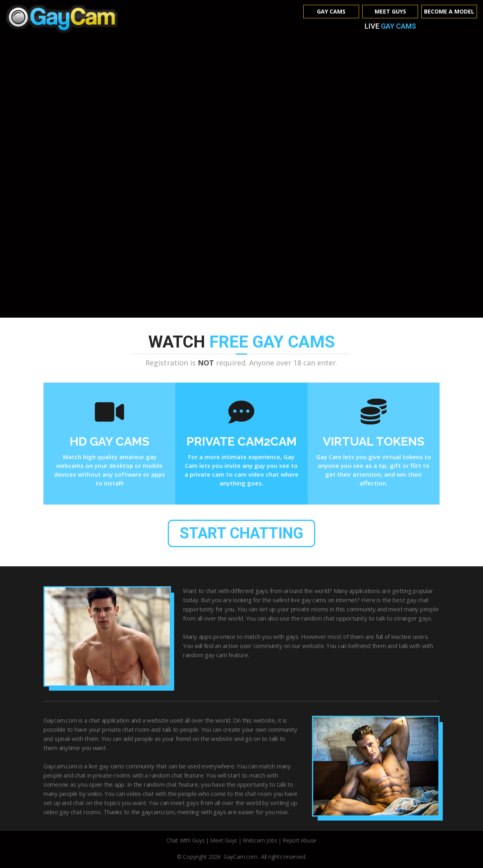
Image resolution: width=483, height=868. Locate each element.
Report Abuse (299, 841)
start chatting (242, 533)
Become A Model (449, 11)
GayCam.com (241, 857)
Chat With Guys (186, 841)
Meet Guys (390, 11)
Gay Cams (331, 11)
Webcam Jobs (260, 841)
